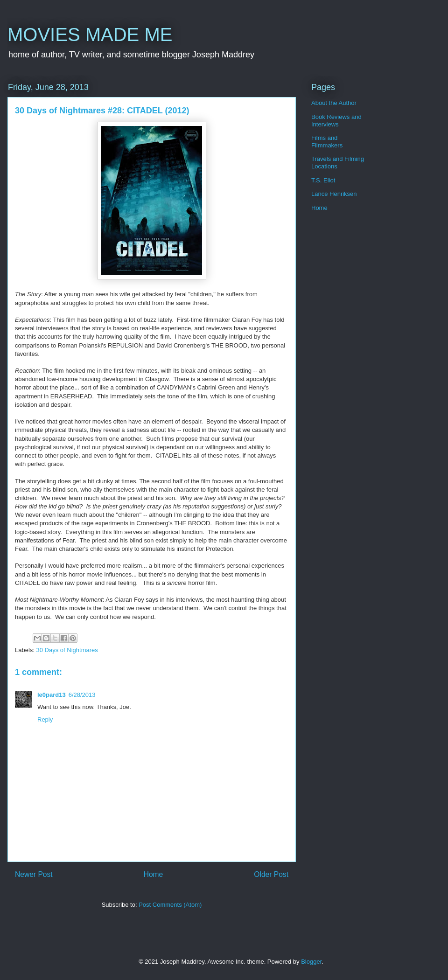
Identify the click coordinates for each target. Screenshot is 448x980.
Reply (45, 719)
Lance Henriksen (334, 194)
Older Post (271, 874)
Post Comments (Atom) (170, 905)
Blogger (311, 962)
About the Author (334, 103)
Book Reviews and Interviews (336, 121)
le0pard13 (52, 695)
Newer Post (34, 874)
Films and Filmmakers (327, 142)
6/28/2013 (82, 695)
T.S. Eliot (323, 180)
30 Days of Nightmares (67, 650)
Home (154, 874)
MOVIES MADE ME (90, 35)
